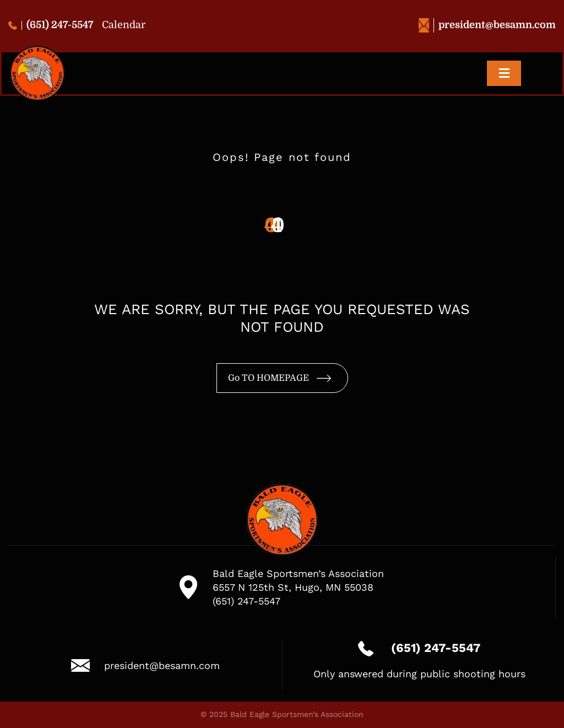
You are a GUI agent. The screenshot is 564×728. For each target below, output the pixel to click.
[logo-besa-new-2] (37, 50)
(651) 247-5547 (51, 25)
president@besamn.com (487, 25)
